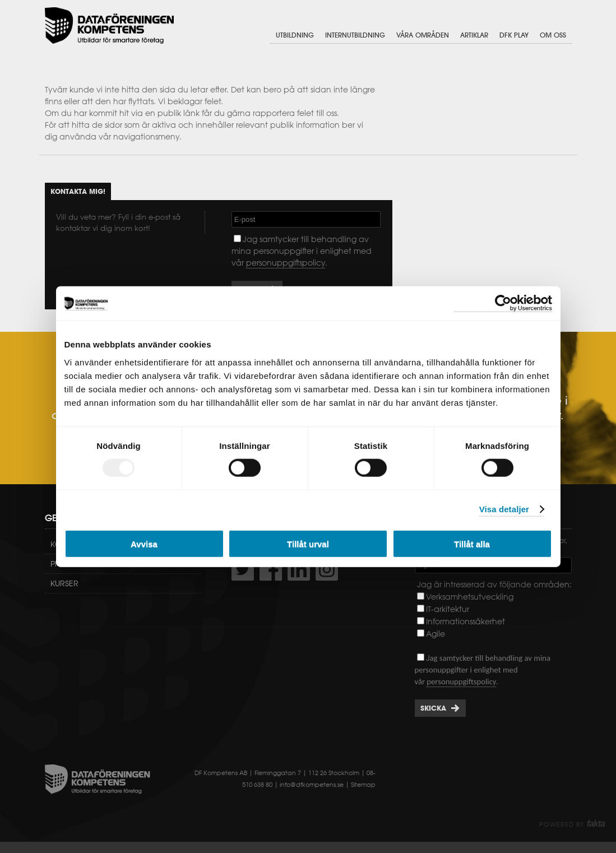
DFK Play (514, 35)
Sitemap (363, 785)
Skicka (433, 708)
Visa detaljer (504, 509)
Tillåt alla (472, 543)
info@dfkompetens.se (312, 785)
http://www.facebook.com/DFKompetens (271, 569)
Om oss (553, 35)
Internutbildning (355, 35)
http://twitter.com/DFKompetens (243, 569)
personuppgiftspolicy (286, 263)
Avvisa (144, 543)
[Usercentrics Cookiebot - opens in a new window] (503, 303)
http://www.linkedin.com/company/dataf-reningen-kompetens (299, 569)
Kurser (64, 583)
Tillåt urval (308, 543)
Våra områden (423, 35)
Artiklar (474, 35)
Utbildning (295, 35)
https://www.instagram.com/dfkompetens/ (327, 569)
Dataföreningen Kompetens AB (109, 26)
